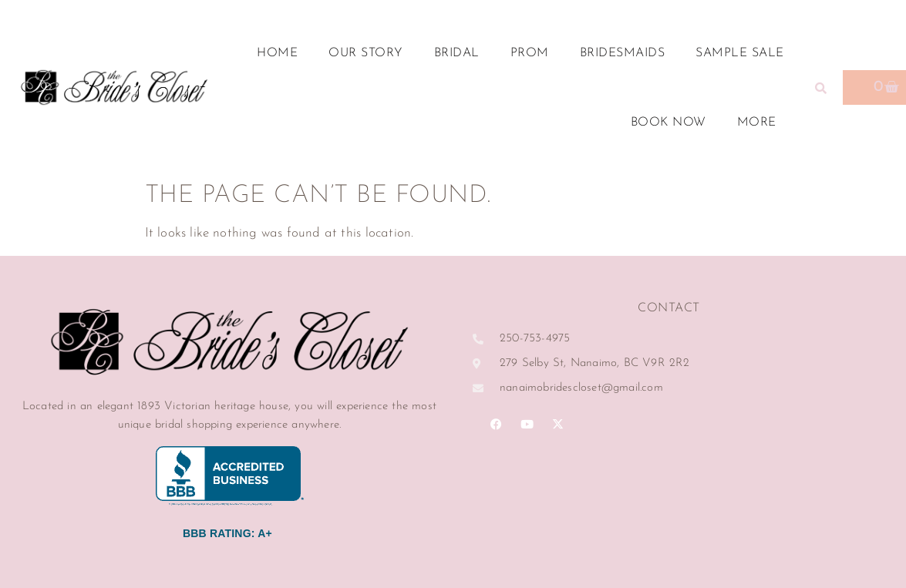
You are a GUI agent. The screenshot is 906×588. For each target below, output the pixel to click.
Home (277, 53)
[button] (821, 88)
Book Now (669, 123)
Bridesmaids (623, 53)
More (761, 123)
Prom (530, 53)
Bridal (457, 53)
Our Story (366, 53)
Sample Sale (740, 53)
